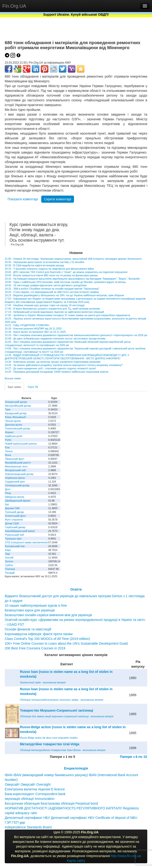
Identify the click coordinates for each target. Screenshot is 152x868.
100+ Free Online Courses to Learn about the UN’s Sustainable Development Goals (66, 643)
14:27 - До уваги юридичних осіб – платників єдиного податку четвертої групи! (50, 368)
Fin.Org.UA (14, 6)
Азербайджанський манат (20, 531)
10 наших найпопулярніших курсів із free (36, 605)
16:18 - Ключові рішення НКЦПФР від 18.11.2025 (33, 328)
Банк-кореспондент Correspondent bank (35, 794)
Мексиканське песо (16, 466)
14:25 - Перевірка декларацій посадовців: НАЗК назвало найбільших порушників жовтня (57, 372)
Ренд (8, 493)
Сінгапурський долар (17, 485)
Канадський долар (16, 413)
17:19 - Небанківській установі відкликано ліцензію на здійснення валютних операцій (54, 312)
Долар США (12, 523)
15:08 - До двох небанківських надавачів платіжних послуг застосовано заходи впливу (55, 338)
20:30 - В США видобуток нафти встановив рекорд (34, 265)
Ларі (7, 554)
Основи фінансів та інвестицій (28, 629)
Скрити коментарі (58, 199)
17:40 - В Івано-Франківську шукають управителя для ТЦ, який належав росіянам (52, 309)
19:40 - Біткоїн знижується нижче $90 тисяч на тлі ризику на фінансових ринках (51, 275)
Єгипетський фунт (16, 516)
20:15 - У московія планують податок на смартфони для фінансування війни (49, 269)
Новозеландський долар (19, 474)
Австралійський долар (18, 406)
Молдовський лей (15, 470)
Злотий (9, 558)
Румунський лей (14, 535)
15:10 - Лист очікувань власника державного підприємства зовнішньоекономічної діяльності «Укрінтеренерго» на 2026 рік (76, 335)
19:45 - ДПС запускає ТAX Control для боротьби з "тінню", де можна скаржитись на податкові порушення (66, 272)
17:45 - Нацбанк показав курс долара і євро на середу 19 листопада (45, 305)
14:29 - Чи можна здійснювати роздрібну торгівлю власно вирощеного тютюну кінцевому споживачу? (64, 365)
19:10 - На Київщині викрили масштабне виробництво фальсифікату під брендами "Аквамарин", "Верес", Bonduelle (72, 279)
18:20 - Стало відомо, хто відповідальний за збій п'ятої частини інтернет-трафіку (52, 292)
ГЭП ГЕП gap (15, 822)
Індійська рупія (14, 436)
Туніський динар (14, 512)
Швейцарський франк (18, 501)
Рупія (8, 440)
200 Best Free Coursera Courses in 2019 (35, 648)
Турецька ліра (13, 539)
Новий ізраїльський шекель (21, 444)
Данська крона (14, 425)
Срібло (9, 565)
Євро (8, 550)
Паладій (10, 573)
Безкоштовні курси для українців (30, 610)
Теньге (9, 451)
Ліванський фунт (15, 459)
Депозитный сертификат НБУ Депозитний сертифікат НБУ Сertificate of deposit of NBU (71, 818)
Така (8, 409)
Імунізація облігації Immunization (30, 799)
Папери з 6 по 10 (134, 757)
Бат (7, 504)
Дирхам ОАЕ (12, 508)
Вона (8, 455)
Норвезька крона (15, 478)
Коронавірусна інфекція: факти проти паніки (39, 634)
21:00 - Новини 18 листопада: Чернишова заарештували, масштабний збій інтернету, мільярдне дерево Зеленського (73, 259)
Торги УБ (33, 387)
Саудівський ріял (15, 482)
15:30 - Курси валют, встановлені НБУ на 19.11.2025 (35, 332)
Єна (7, 447)
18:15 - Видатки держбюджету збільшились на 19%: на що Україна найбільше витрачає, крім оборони (64, 295)
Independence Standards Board (28, 827)
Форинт (9, 432)
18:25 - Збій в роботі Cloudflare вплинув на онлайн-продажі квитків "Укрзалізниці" (52, 289)
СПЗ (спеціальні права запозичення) (26, 542)
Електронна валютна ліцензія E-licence (35, 789)
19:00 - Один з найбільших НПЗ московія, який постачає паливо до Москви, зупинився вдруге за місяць (65, 282)
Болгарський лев (15, 546)
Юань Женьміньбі (15, 417)
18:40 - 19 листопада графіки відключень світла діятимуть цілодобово (46, 285)
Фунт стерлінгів (14, 520)
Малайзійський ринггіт (18, 463)
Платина (10, 569)
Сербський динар (15, 527)
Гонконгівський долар (18, 428)
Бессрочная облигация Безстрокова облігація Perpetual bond (51, 803)
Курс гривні (14, 387)
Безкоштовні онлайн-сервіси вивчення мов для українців (48, 615)
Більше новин (13, 378)
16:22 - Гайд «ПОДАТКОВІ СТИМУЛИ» (27, 325)
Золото (9, 561)
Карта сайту (76, 861)
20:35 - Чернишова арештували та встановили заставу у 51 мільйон (45, 262)
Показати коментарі (23, 199)
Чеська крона (13, 421)
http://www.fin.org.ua (126, 856)
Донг (8, 489)
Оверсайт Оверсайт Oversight (28, 784)
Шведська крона (14, 497)
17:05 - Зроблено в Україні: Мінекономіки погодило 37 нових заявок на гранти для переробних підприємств (67, 315)
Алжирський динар (16, 402)
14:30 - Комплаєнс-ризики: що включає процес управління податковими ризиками (53, 362)
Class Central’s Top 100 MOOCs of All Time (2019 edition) (47, 639)
